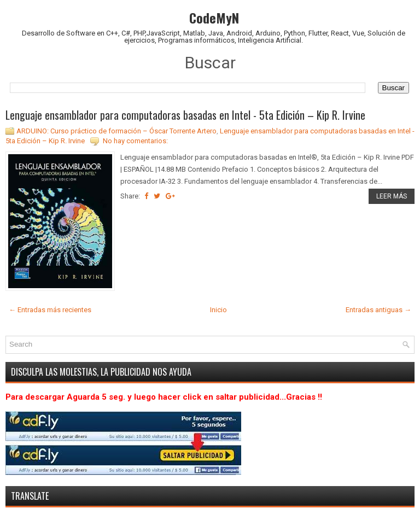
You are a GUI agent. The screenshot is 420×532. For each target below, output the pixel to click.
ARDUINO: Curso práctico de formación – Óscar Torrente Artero (116, 131)
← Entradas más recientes (50, 310)
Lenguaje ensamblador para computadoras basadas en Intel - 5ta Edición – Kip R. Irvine (185, 115)
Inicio (218, 310)
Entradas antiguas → (378, 310)
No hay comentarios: (135, 141)
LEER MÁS (392, 196)
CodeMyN (214, 17)
